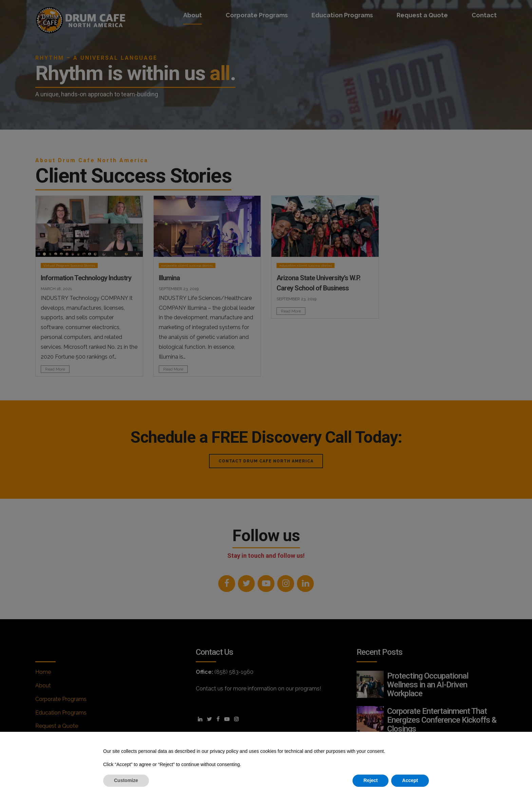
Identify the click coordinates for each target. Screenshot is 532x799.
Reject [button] (370, 780)
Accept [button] (410, 780)
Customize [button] (126, 780)
